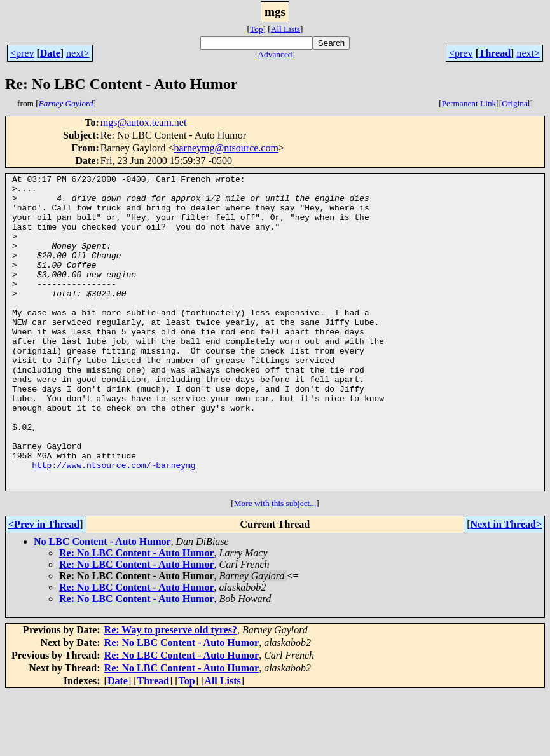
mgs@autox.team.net (144, 122)
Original (516, 103)
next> (78, 53)
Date (50, 53)
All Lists (285, 29)
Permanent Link (469, 103)
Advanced (275, 54)
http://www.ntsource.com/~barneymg (113, 524)
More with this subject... (275, 566)
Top (257, 29)
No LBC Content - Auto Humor (102, 604)
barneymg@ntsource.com (226, 148)
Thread (495, 53)
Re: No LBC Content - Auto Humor (137, 616)
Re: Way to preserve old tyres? (171, 693)
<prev (22, 53)
